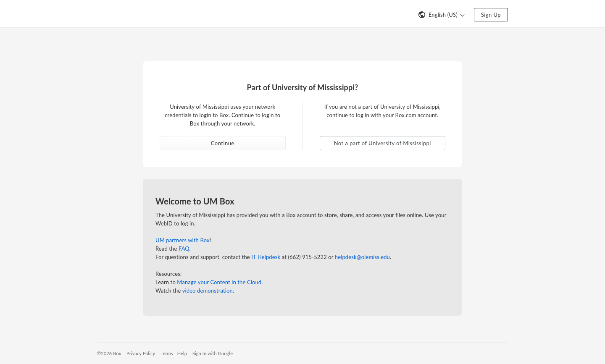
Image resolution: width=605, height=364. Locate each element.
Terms (167, 353)
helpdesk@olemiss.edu (362, 257)
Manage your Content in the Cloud (219, 282)
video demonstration (208, 291)
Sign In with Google (213, 353)
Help (182, 353)
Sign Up (491, 15)
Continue (223, 143)
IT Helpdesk (266, 257)
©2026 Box (109, 353)
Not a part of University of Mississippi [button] (383, 143)
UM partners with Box (183, 240)
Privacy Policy (141, 353)
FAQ (184, 249)
